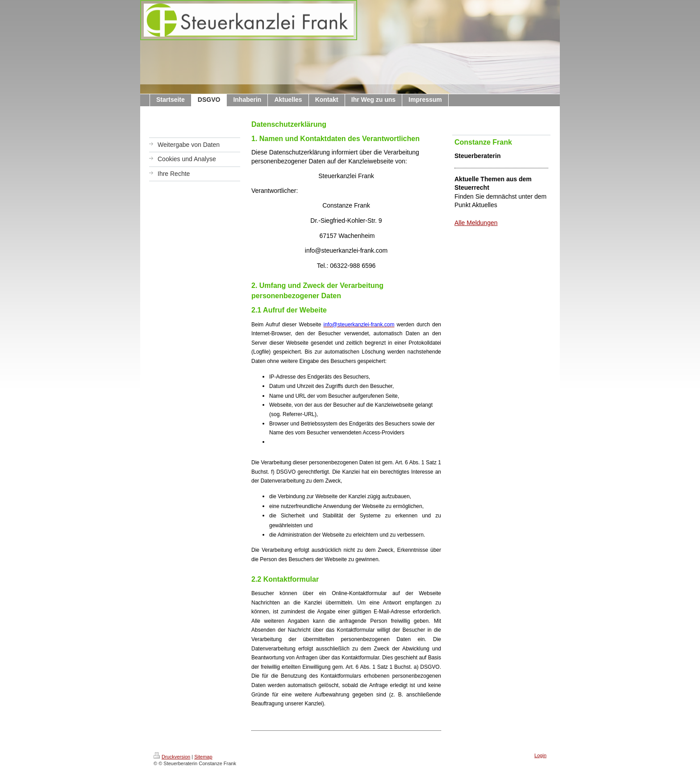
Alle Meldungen (476, 223)
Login (540, 755)
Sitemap (203, 757)
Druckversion (172, 757)
